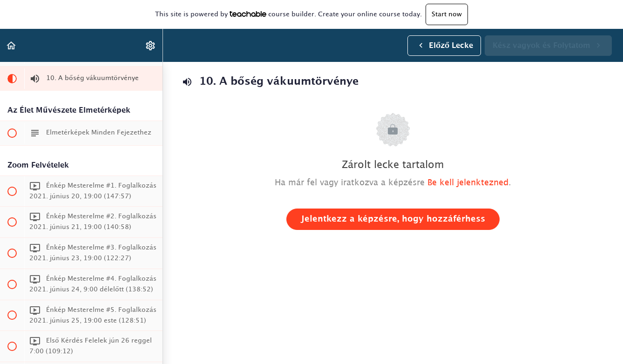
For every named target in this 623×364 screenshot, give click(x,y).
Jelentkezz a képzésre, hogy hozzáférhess (393, 219)
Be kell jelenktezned (468, 183)
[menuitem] (151, 45)
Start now (447, 14)
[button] (12, 45)
